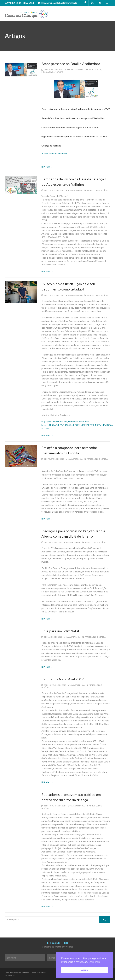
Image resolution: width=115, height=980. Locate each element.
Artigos (92, 70)
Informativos (48, 72)
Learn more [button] (94, 962)
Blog (99, 70)
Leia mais (47, 167)
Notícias (59, 72)
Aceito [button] (85, 970)
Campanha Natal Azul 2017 (63, 679)
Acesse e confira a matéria (54, 153)
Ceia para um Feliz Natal (60, 631)
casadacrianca (75, 190)
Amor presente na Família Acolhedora (71, 64)
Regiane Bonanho (76, 70)
